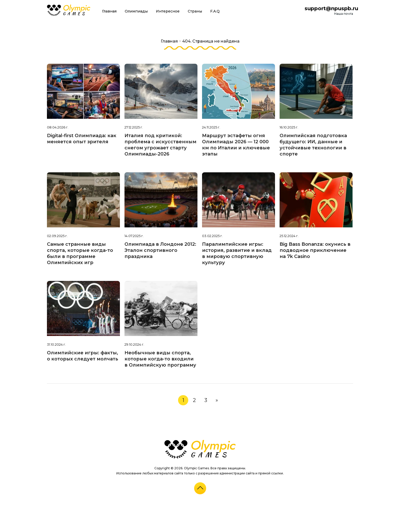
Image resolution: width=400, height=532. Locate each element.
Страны (195, 11)
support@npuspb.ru (331, 8)
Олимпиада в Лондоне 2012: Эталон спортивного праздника (160, 250)
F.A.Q (215, 11)
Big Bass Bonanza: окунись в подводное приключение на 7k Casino (315, 250)
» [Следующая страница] (217, 400)
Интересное (168, 11)
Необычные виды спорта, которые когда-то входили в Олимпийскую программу (160, 359)
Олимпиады (136, 11)
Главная (109, 11)
